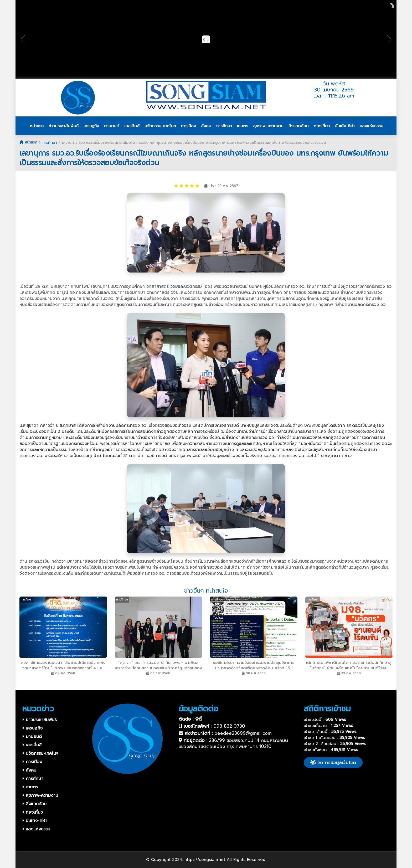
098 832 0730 (229, 726)
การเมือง (32, 762)
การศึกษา (50, 143)
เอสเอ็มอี (32, 745)
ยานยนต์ (32, 737)
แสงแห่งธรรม (36, 829)
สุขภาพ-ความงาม (40, 795)
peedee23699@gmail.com (243, 733)
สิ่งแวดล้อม (34, 804)
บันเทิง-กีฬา (35, 821)
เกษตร (30, 787)
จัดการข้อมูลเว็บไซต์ (333, 762)
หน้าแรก (28, 142)
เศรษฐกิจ (32, 728)
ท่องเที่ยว (32, 812)
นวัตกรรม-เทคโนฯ (40, 753)
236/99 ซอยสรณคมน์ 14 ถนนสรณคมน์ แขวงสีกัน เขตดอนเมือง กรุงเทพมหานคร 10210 (233, 743)
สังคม (29, 770)
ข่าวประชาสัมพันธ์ (39, 720)
